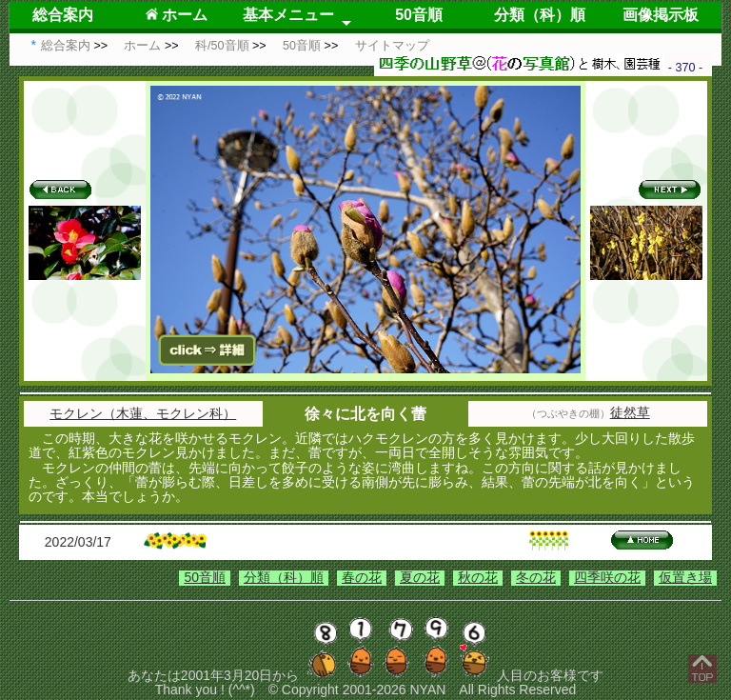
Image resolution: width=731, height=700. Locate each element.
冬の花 (536, 577)
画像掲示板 (661, 15)
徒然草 (630, 412)
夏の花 (420, 577)
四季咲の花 (607, 577)
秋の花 (478, 577)
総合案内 (63, 15)
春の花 (362, 577)
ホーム (177, 15)
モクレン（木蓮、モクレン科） (143, 413)
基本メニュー (288, 15)
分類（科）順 (540, 15)
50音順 (419, 15)
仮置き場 (685, 577)
